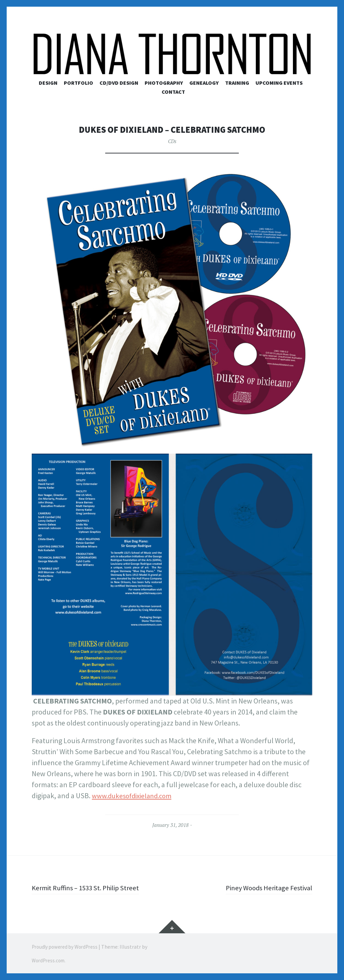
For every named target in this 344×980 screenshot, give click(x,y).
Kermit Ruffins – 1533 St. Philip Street (89, 888)
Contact (173, 92)
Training (237, 83)
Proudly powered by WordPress (68, 947)
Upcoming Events (279, 83)
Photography (164, 83)
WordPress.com (50, 960)
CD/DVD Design (119, 83)
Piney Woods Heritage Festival (266, 888)
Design (48, 83)
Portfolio (78, 83)
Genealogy (204, 83)
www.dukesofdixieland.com (135, 796)
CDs (172, 141)
